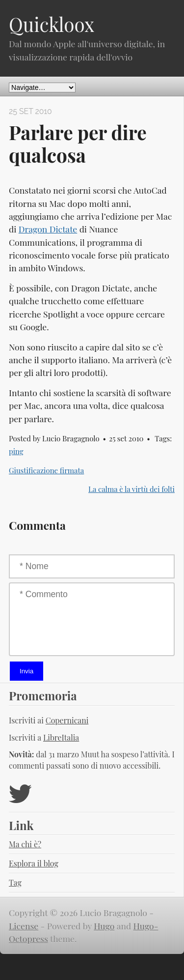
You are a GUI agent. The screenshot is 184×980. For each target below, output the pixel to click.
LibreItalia (61, 737)
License (24, 926)
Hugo (104, 926)
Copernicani (67, 720)
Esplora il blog (34, 863)
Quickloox (52, 24)
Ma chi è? (25, 844)
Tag (15, 882)
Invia (26, 671)
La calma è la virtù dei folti (131, 489)
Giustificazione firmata (46, 470)
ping (16, 451)
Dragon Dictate (48, 229)
